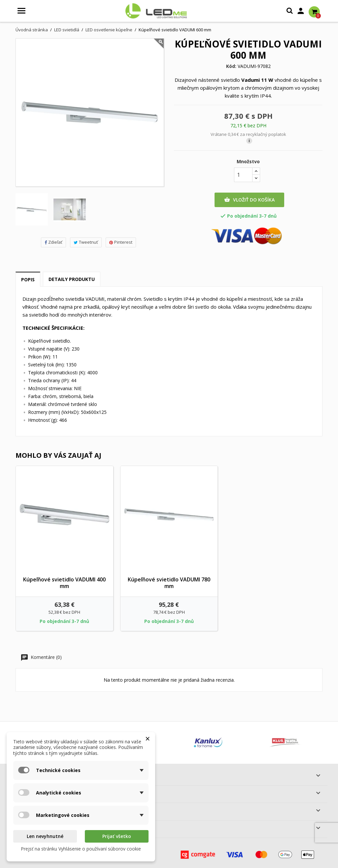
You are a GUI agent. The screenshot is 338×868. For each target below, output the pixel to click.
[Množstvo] (243, 175)
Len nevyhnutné (45, 836)
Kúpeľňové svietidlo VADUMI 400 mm (64, 583)
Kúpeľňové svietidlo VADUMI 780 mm (169, 583)
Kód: (231, 66)
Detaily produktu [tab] (72, 279)
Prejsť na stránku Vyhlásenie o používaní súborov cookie (81, 849)
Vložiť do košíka (249, 200)
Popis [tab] (28, 279)
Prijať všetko (117, 836)
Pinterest (121, 242)
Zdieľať (53, 242)
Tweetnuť (86, 242)
